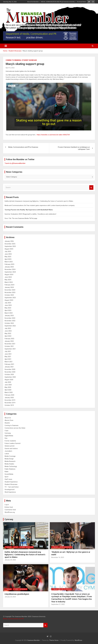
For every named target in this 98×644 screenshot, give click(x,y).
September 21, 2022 (58, 604)
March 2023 (9, 313)
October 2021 (9, 346)
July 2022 (8, 328)
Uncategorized (10, 490)
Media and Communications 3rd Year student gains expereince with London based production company (40, 205)
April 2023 (8, 310)
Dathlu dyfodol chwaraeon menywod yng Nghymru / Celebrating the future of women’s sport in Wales (39, 201)
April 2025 (8, 259)
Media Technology (11, 466)
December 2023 (10, 290)
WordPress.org (10, 512)
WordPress (78, 640)
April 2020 (8, 390)
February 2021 (9, 364)
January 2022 (9, 341)
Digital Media (9, 436)
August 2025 (9, 249)
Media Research (10, 461)
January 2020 (9, 398)
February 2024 (9, 285)
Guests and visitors (11, 449)
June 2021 (8, 354)
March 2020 (9, 392)
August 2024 (9, 275)
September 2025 (10, 246)
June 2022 (8, 331)
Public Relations (10, 469)
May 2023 (8, 308)
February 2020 (9, 395)
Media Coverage (10, 456)
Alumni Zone (9, 420)
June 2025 (8, 254)
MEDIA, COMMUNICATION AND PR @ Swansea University (58, 2)
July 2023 (8, 303)
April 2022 (8, 336)
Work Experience (10, 492)
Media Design (9, 459)
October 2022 (9, 323)
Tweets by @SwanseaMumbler (15, 163)
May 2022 (8, 333)
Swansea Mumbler (34, 640)
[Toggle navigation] (6, 46)
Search (91, 188)
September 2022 (10, 326)
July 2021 (8, 351)
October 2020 (9, 374)
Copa (6, 431)
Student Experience (11, 482)
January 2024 (9, 287)
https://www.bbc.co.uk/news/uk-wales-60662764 (53, 135)
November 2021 (10, 344)
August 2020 (9, 380)
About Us (8, 418)
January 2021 (9, 367)
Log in (7, 505)
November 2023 (10, 292)
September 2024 (10, 272)
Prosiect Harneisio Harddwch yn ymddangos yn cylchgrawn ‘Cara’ (74, 148)
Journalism (8, 451)
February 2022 (9, 339)
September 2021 (10, 349)
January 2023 (9, 316)
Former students (10, 441)
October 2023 (9, 295)
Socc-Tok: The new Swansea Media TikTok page (21, 218)
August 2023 (9, 300)
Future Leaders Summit (13, 443)
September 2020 (10, 377)
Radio (7, 472)
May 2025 (8, 257)
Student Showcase (29, 60)
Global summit (10, 446)
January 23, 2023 (10, 597)
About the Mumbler (33, 2)
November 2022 (10, 321)
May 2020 (8, 387)
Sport (6, 477)
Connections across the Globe (15, 428)
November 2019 (10, 403)
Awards (7, 423)
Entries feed (9, 507)
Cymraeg (8, 433)
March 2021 (9, 362)
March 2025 (9, 262)
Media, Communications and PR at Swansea (23, 147)
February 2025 (9, 264)
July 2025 (8, 251)
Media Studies (9, 464)
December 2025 (10, 244)
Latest (7, 454)
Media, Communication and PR (13, 619)
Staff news (8, 479)
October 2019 (9, 405)
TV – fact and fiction (12, 487)
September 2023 (10, 298)
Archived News (81, 2)
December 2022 (10, 318)
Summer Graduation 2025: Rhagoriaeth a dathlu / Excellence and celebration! (30, 214)
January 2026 (9, 241)
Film (6, 438)
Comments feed (10, 510)
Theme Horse (54, 640)
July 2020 (8, 382)
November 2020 (10, 372)
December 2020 (10, 369)
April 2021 (8, 359)
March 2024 (9, 282)
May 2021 (8, 357)
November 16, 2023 (58, 557)
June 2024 (8, 277)
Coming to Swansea (13, 60)
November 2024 (10, 269)
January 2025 (9, 267)
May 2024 (8, 280)
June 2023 (8, 305)
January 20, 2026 (10, 560)
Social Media (9, 474)
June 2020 (8, 385)
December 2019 (10, 400)
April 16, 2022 (10, 68)
